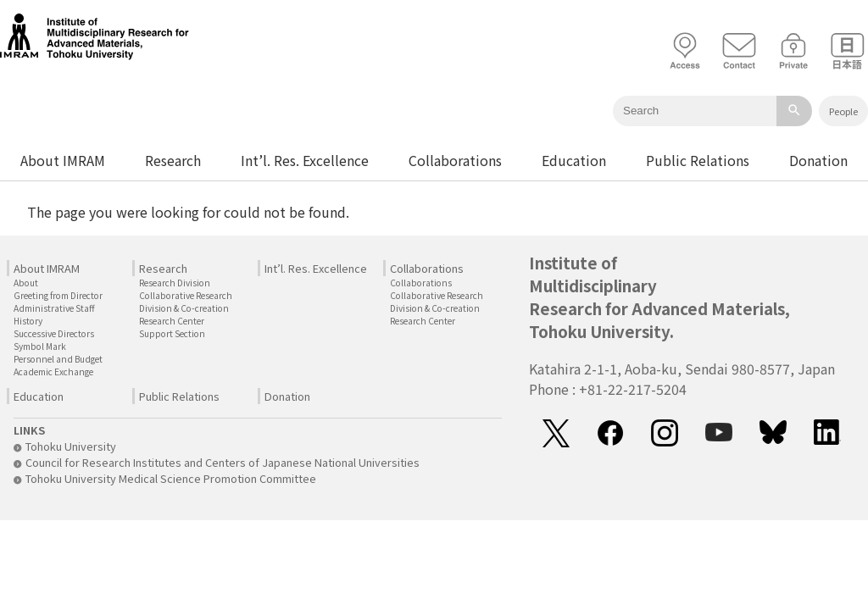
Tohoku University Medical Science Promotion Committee (165, 478)
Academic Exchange (53, 372)
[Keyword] (695, 111)
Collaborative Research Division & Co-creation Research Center (186, 308)
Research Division (175, 283)
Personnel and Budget (58, 359)
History (28, 321)
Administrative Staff (54, 308)
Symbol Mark (40, 346)
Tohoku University (65, 446)
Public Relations (698, 160)
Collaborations (455, 160)
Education (574, 160)
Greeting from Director (58, 295)
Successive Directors (54, 333)
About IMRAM (63, 160)
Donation (818, 160)
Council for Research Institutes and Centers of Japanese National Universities (217, 462)
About (26, 283)
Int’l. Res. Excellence (305, 160)
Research (173, 160)
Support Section (172, 333)
